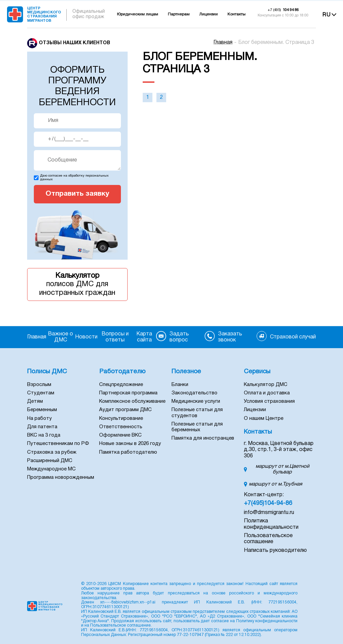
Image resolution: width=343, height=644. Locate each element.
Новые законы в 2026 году (130, 444)
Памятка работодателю (128, 452)
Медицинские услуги (196, 401)
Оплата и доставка (267, 393)
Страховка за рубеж (52, 452)
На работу (40, 418)
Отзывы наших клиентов (75, 43)
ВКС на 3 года (44, 435)
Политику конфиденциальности (267, 621)
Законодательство (194, 393)
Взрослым (39, 385)
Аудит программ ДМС (125, 410)
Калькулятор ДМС (266, 385)
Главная (223, 43)
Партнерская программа (128, 393)
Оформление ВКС (120, 435)
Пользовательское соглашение (120, 625)
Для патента (42, 427)
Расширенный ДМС (50, 461)
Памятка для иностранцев (203, 438)
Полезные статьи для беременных (197, 427)
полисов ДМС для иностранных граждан (77, 284)
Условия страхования (269, 401)
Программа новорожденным (61, 477)
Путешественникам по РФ (58, 444)
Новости (86, 337)
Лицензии (209, 14)
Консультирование (121, 418)
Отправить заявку (77, 194)
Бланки (180, 385)
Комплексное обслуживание (132, 401)
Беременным (42, 410)
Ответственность (121, 427)
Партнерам (179, 14)
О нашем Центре (264, 418)
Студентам (41, 393)
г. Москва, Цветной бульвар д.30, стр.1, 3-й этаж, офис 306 (279, 450)
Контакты (236, 14)
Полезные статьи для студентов (197, 413)
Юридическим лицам (138, 14)
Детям (35, 401)
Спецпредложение (121, 385)
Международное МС (51, 469)
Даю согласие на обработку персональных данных (74, 178)
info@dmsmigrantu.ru (269, 513)
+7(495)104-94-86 (268, 503)
